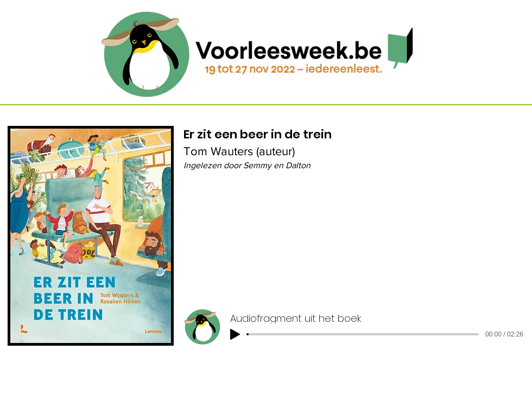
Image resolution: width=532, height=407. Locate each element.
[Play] (235, 334)
